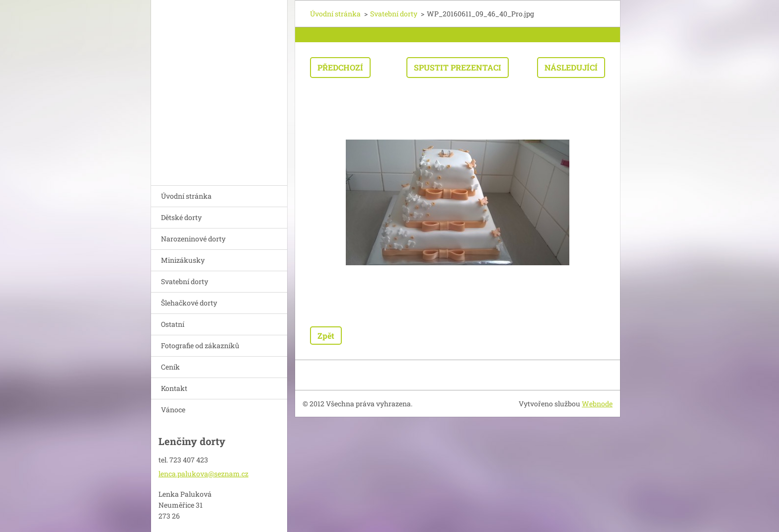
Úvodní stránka (186, 196)
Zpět (326, 336)
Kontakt (174, 388)
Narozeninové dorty (193, 239)
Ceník (170, 367)
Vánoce (173, 410)
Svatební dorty (185, 281)
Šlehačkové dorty (189, 303)
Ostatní (173, 324)
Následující (571, 67)
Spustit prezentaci (458, 67)
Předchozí (340, 67)
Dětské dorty (181, 217)
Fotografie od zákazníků (200, 345)
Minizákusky (183, 260)
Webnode (597, 404)
